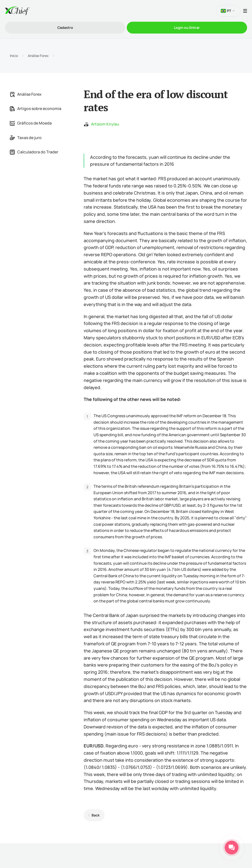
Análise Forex (38, 56)
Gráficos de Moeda (31, 123)
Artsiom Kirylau (105, 124)
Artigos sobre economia (36, 108)
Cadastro (65, 27)
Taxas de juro (26, 138)
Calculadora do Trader (34, 152)
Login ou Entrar (187, 27)
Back (96, 815)
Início (14, 56)
